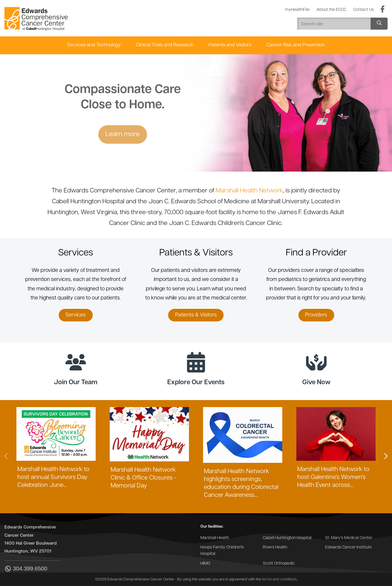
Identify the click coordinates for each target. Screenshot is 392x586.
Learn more (122, 134)
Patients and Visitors (230, 45)
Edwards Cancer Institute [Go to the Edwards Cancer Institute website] (348, 547)
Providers (316, 315)
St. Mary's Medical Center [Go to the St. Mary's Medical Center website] (349, 538)
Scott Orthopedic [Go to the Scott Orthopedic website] (279, 564)
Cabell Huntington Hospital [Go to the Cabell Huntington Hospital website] (287, 538)
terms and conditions (279, 579)
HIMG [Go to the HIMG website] (205, 564)
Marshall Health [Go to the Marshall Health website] (215, 538)
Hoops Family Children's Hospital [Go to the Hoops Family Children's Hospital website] (222, 551)
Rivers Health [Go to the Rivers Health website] (275, 547)
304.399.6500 (26, 569)
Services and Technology (94, 45)
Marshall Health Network (249, 191)
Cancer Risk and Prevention (296, 45)
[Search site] (379, 24)
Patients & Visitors (196, 315)
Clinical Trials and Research (165, 45)
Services (76, 315)
